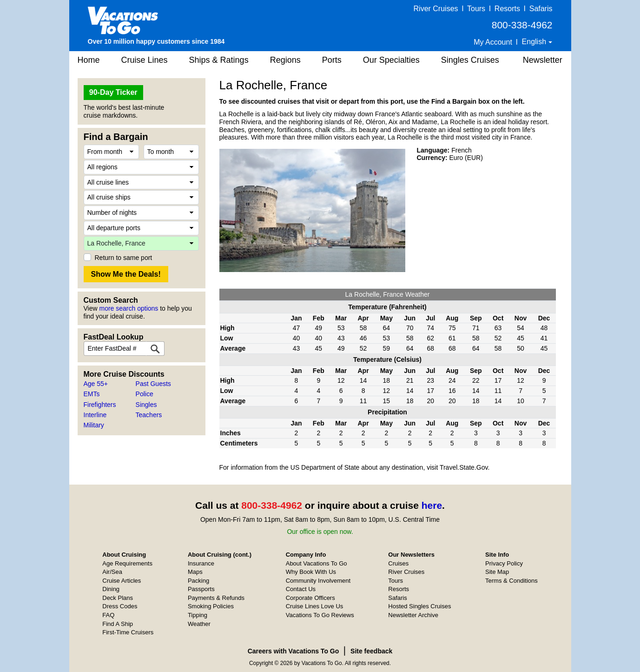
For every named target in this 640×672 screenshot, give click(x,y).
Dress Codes (120, 606)
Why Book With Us (311, 572)
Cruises (398, 563)
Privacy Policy (504, 563)
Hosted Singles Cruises (419, 606)
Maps (195, 572)
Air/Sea (112, 572)
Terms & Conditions (511, 581)
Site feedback (371, 651)
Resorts (507, 9)
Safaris (541, 9)
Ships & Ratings (219, 60)
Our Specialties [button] (391, 60)
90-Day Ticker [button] (113, 92)
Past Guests (153, 384)
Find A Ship (118, 624)
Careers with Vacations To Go (294, 651)
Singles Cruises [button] (470, 60)
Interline (95, 415)
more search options (129, 308)
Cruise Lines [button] (145, 60)
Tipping (198, 615)
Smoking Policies (211, 606)
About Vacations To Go (317, 563)
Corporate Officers (310, 598)
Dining (111, 589)
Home (89, 60)
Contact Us (301, 589)
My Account (493, 42)
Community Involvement (318, 581)
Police (145, 394)
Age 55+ (96, 384)
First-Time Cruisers (128, 632)
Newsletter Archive (413, 615)
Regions (285, 60)
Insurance (201, 563)
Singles (146, 405)
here (432, 505)
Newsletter (543, 60)
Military (94, 425)
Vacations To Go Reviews (320, 615)
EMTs (92, 394)
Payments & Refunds (216, 598)
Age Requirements (127, 563)
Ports (332, 60)
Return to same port (124, 258)
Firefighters (100, 405)
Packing (198, 581)
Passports (201, 589)
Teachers (149, 415)
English (535, 42)
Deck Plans (118, 598)
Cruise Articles (122, 581)
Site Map (497, 572)
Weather (199, 624)
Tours (476, 9)
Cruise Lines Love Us (315, 606)
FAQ (108, 615)
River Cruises (436, 9)
